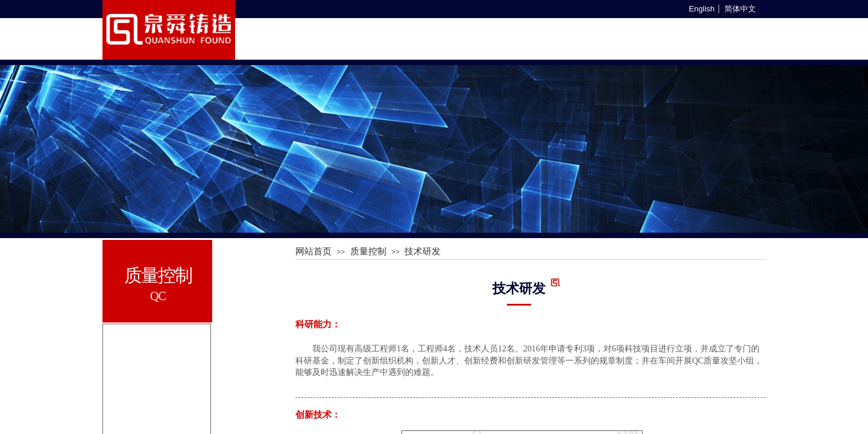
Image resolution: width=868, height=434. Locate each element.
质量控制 (368, 251)
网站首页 (313, 251)
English (702, 9)
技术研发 (423, 251)
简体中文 (740, 9)
